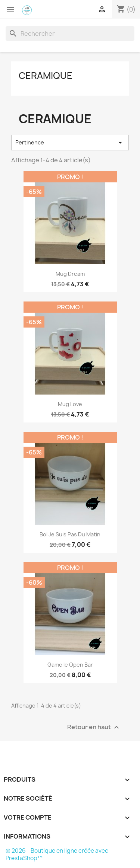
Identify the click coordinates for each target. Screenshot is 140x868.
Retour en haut (94, 727)
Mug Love (70, 404)
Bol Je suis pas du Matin (70, 534)
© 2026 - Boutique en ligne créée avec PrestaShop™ (57, 854)
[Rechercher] (70, 33)
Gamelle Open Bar (70, 665)
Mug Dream (70, 274)
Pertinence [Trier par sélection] (70, 143)
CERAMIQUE (46, 76)
